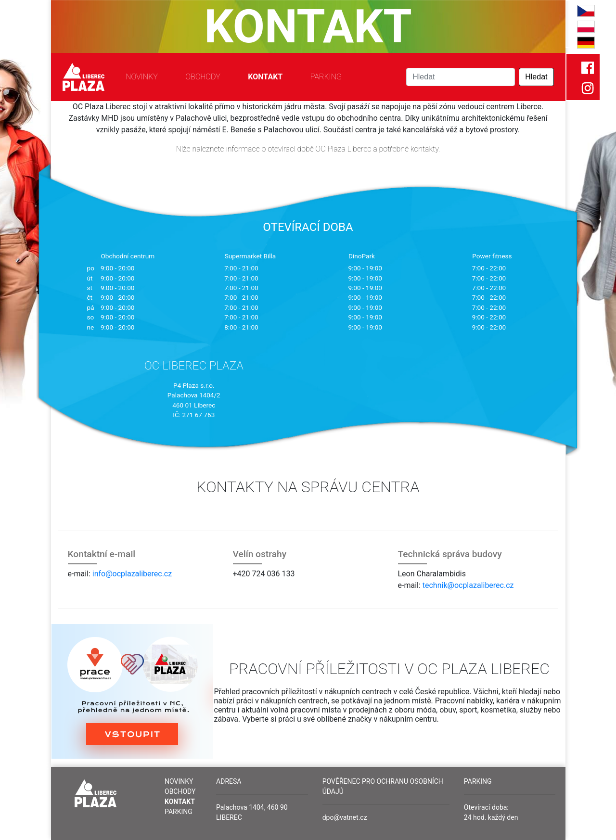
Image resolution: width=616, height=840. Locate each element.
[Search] (461, 77)
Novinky (142, 77)
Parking (326, 77)
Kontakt (265, 77)
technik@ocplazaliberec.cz (468, 585)
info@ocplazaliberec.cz (132, 574)
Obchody (203, 77)
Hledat (536, 77)
